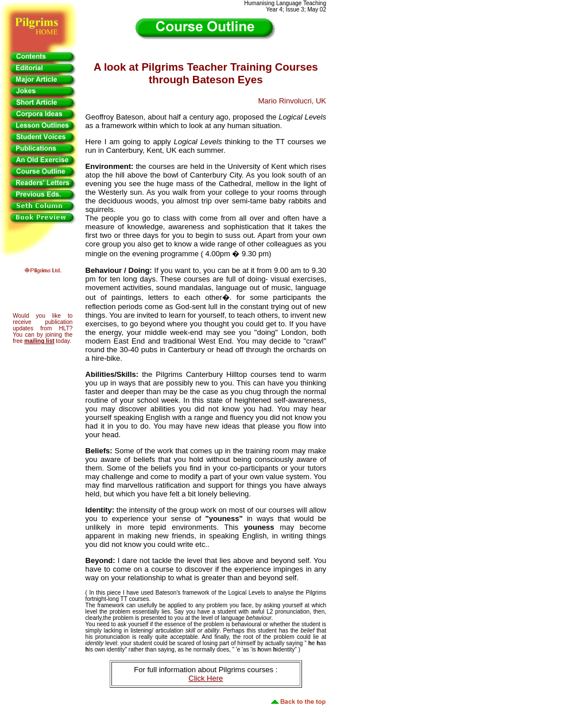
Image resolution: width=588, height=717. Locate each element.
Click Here (206, 678)
